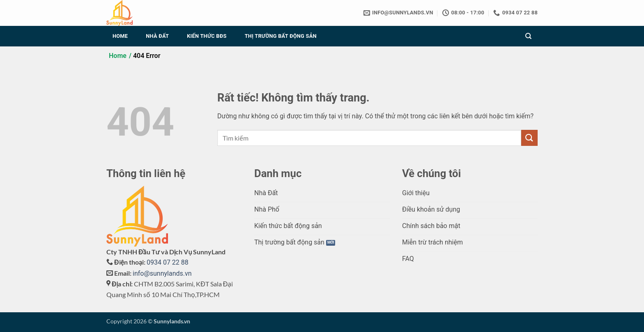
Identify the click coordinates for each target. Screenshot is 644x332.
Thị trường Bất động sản (281, 36)
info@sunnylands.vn (162, 273)
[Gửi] (529, 138)
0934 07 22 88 (168, 262)
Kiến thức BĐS (207, 36)
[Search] (528, 36)
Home (120, 36)
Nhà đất (157, 36)
